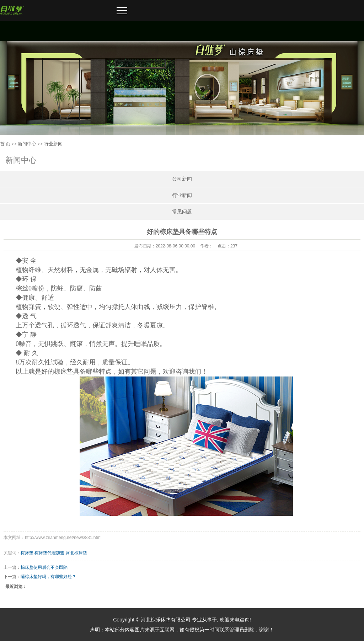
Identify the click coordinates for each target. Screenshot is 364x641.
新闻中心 (27, 144)
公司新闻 (182, 179)
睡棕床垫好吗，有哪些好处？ (48, 577)
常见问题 (182, 212)
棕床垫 (27, 553)
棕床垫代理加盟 (49, 553)
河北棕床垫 (76, 553)
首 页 (5, 144)
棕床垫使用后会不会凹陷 (44, 567)
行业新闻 (53, 144)
